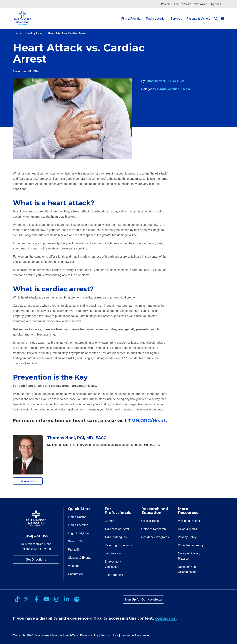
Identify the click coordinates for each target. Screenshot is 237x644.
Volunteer (74, 566)
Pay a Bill (74, 550)
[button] (222, 19)
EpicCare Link (114, 575)
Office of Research (153, 529)
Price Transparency (191, 545)
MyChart (216, 4)
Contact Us (75, 574)
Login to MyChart (79, 533)
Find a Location (156, 15)
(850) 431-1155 (36, 536)
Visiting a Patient (189, 521)
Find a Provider (131, 15)
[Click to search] (216, 19)
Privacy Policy (187, 537)
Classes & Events (80, 558)
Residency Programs (155, 537)
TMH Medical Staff (117, 529)
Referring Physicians (118, 545)
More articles (26, 480)
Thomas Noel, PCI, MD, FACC (167, 81)
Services (176, 15)
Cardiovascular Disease (174, 89)
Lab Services (113, 553)
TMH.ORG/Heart (147, 421)
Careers (166, 4)
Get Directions (36, 560)
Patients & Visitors (198, 15)
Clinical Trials (150, 521)
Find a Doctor (77, 517)
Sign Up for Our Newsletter (143, 599)
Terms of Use (110, 635)
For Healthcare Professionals (191, 4)
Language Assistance (135, 635)
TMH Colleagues (116, 537)
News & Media (187, 529)
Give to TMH (76, 541)
